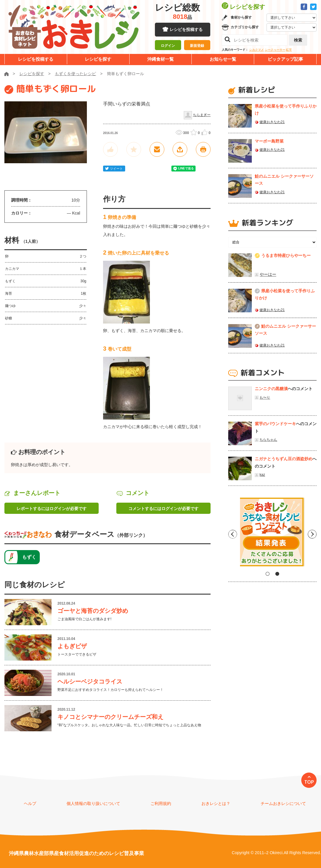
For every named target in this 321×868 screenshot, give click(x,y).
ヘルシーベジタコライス (90, 681)
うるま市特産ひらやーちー (286, 255)
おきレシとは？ (216, 803)
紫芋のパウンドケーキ (275, 424)
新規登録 (197, 46)
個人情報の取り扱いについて (93, 803)
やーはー (268, 274)
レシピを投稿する (186, 29)
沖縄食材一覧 (160, 59)
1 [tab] (268, 574)
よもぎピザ (72, 646)
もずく (29, 557)
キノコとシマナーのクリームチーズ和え (110, 717)
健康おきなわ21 (272, 122)
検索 (298, 40)
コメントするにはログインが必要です (163, 509)
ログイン (168, 46)
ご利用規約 (161, 803)
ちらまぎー (202, 115)
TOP (309, 782)
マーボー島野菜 (269, 141)
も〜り (265, 397)
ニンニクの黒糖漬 (271, 389)
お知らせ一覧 (223, 59)
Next (312, 534)
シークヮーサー (275, 50)
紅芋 (289, 50)
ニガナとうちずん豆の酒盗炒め (284, 459)
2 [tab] (277, 574)
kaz (262, 475)
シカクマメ (257, 50)
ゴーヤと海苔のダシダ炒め (93, 611)
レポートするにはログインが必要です (52, 509)
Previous (233, 534)
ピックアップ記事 (285, 59)
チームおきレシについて (283, 803)
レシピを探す (98, 59)
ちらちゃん (268, 440)
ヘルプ (30, 803)
